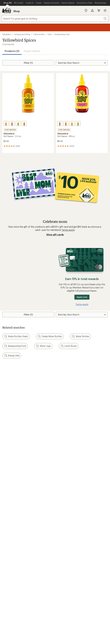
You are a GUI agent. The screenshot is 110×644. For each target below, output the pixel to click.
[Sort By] (82, 63)
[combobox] (55, 18)
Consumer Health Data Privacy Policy (33, 587)
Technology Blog (65, 510)
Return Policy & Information (71, 432)
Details (42, 383)
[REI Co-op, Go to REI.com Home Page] (6, 10)
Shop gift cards (55, 235)
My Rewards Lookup (13, 432)
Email (5, 389)
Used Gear (8, 479)
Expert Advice (32, 51)
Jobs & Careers (10, 496)
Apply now (82, 297)
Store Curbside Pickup (68, 436)
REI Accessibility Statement (67, 591)
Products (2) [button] (12, 51)
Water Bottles (80, 336)
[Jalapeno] (24, 123)
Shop (16, 11)
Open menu (105, 10)
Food (50, 34)
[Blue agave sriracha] (12, 123)
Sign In (92, 10)
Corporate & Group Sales (16, 514)
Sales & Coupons (65, 453)
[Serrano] (18, 123)
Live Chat (7, 535)
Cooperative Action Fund (69, 501)
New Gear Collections (14, 475)
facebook (51, 549)
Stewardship (63, 514)
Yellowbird (6, 34)
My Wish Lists (9, 436)
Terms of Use (18, 583)
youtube (66, 549)
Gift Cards (8, 458)
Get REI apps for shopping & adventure (55, 558)
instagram (37, 549)
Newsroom (62, 505)
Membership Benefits (14, 441)
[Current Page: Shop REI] (8, 3)
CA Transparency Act (84, 587)
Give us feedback (48, 369)
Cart (99, 10)
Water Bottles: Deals (16, 336)
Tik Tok (44, 549)
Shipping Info (64, 441)
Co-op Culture (10, 501)
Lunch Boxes (69, 346)
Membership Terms (40, 591)
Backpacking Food (62, 34)
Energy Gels (12, 356)
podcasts (73, 549)
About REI (62, 496)
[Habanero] (6, 123)
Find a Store (9, 531)
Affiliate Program (11, 510)
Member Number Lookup (16, 471)
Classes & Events (65, 475)
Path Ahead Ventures (67, 484)
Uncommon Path (65, 479)
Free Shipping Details (67, 458)
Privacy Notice (64, 583)
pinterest (58, 549)
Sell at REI (7, 505)
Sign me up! (55, 403)
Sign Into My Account (14, 428)
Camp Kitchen (39, 34)
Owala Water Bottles (50, 336)
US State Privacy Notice (87, 583)
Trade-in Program (11, 484)
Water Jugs (43, 346)
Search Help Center (13, 527)
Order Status (63, 428)
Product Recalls (62, 587)
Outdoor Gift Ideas (12, 453)
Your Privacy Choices (41, 583)
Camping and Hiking (22, 34)
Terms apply (68, 230)
